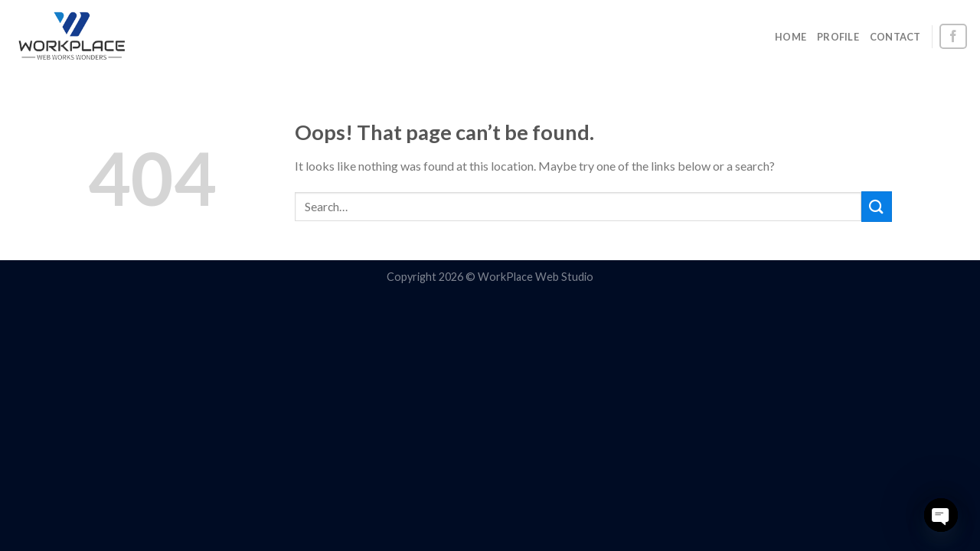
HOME (791, 37)
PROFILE (838, 37)
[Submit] (877, 206)
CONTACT (895, 37)
